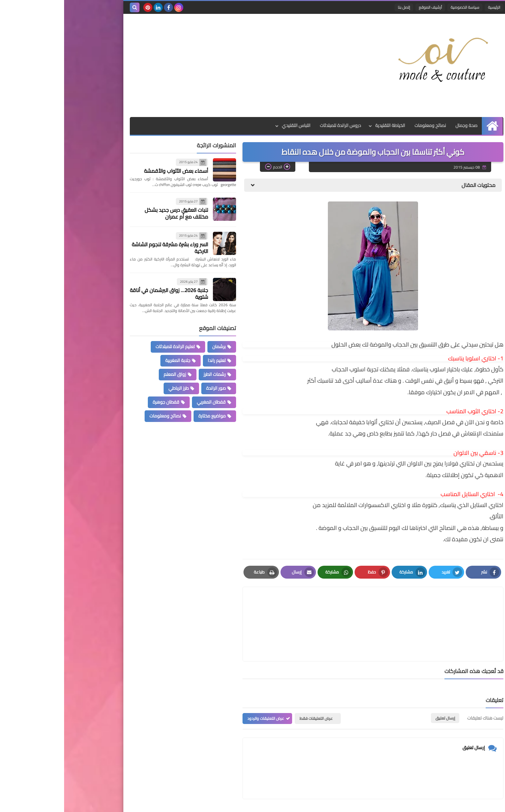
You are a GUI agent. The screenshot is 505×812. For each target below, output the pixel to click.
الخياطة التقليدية (326, 126)
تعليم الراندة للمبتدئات (111, 347)
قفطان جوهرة (102, 402)
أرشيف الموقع (366, 7)
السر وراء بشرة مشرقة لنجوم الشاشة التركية (106, 248)
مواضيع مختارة (148, 416)
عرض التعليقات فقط (252, 687)
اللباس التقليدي (231, 126)
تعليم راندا (153, 360)
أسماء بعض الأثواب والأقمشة (112, 171)
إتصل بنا (340, 7)
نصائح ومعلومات (366, 126)
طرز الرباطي (114, 388)
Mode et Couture (361, 803)
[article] (247, 608)
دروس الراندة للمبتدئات (276, 126)
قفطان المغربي (147, 402)
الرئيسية (430, 7)
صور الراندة (152, 388)
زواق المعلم (111, 374)
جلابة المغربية (114, 360)
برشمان (155, 347)
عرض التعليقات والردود (202, 687)
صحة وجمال (403, 126)
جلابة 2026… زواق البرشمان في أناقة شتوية (105, 293)
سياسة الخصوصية (401, 7)
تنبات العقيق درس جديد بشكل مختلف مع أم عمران (112, 213)
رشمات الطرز (151, 374)
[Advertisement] (183, 65)
